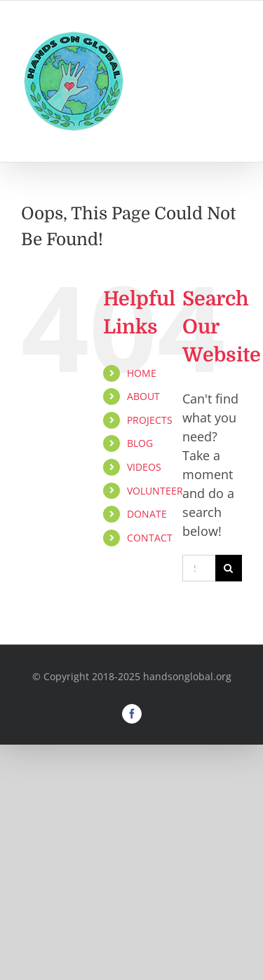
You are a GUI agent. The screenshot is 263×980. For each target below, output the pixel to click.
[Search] (229, 568)
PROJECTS (150, 420)
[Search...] (199, 568)
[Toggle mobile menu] (235, 40)
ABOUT (143, 396)
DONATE (147, 514)
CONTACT (150, 538)
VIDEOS (144, 467)
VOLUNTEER (155, 491)
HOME (142, 373)
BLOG (140, 443)
